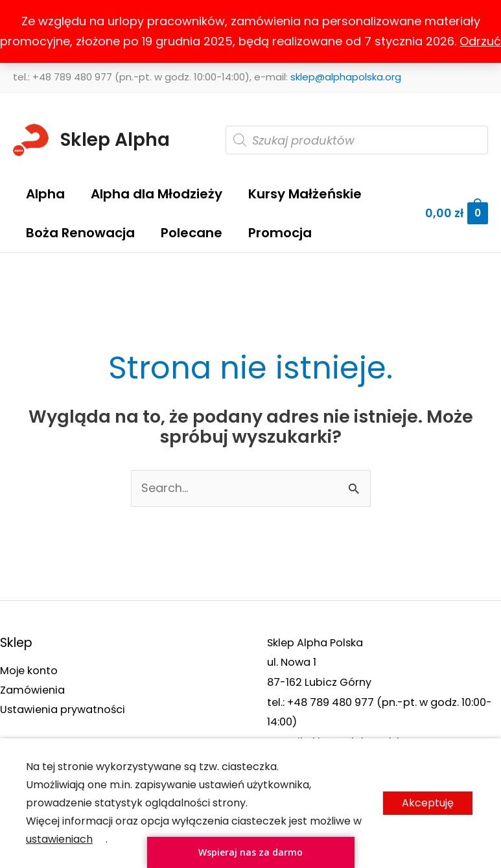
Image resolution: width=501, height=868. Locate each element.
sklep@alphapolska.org (346, 77)
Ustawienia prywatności (63, 710)
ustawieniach (59, 839)
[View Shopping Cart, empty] (456, 214)
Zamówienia (32, 690)
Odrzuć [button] (480, 41)
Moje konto (29, 671)
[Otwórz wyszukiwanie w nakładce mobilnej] (357, 140)
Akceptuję (427, 803)
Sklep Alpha (115, 140)
